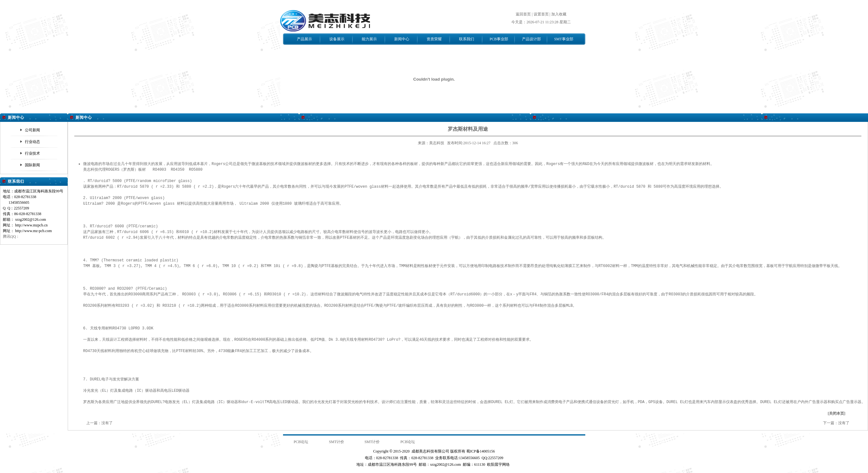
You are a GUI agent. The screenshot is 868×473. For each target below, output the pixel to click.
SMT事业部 (564, 39)
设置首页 (541, 14)
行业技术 (32, 153)
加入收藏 (559, 14)
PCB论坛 (301, 442)
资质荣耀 (434, 39)
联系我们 (467, 39)
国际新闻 (32, 165)
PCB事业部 (499, 39)
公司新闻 (32, 130)
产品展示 (304, 39)
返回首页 (523, 14)
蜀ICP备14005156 (481, 451)
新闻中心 (402, 39)
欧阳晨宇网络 (498, 464)
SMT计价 (337, 442)
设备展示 (337, 39)
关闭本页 (837, 413)
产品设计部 (531, 39)
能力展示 (369, 39)
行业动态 (32, 142)
